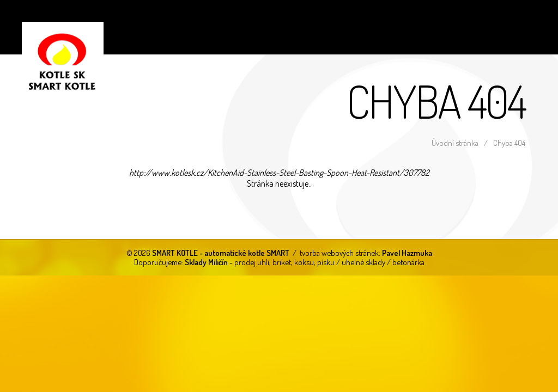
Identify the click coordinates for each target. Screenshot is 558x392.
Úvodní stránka (455, 143)
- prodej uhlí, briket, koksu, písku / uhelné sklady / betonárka (305, 262)
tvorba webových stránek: (366, 253)
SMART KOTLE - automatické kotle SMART (52, 52)
